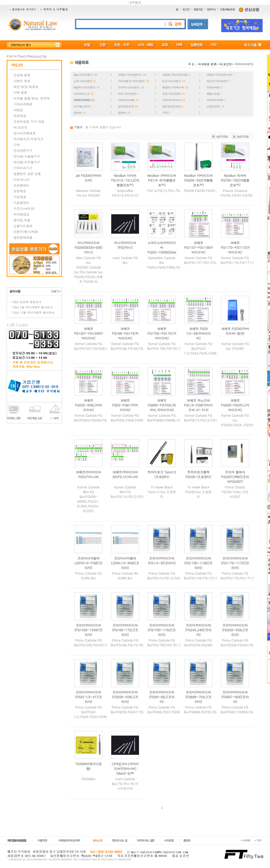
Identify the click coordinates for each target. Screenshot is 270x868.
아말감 (18, 110)
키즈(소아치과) (24, 208)
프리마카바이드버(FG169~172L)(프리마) (125, 630)
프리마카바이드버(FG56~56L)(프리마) (162, 697)
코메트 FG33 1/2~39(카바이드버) (198, 333)
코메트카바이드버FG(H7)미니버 (89, 474)
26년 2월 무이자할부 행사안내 (33, 307)
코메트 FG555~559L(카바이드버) (88, 405)
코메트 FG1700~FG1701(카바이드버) (162, 333)
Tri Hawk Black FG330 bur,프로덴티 (198, 492)
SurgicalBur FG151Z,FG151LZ (125, 193)
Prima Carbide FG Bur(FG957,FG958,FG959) (240, 709)
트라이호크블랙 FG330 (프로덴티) (198, 474)
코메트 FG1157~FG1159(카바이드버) (199, 247)
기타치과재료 (23, 104)
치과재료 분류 (207, 64)
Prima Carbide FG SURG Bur (89, 576)
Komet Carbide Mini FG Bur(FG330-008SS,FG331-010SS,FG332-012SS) (88, 499)
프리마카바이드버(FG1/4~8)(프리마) (162, 561)
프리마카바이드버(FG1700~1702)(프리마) (162, 630)
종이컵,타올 (22, 220)
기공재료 (20, 197)
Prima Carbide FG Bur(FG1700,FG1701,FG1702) (170, 642)
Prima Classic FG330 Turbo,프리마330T (235, 492)
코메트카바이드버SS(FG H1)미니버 (125, 474)
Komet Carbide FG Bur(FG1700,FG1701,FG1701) (170, 346)
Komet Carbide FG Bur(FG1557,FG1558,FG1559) (96, 346)
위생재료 (20, 116)
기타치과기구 (23, 168)
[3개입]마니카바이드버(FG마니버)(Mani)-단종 (125, 768)
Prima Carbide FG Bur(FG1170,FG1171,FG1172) (243, 576)
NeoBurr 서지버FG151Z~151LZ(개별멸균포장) (125, 180)
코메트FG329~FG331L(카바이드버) (235, 405)
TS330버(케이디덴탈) (88, 766)
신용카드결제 (23, 226)
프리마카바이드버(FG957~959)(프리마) (235, 697)
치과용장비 (21, 185)
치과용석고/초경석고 (28, 139)
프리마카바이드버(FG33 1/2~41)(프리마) (88, 697)
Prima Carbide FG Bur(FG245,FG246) (198, 642)
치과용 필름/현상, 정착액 (32, 98)
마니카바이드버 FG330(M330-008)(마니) (88, 247)
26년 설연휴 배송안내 (27, 302)
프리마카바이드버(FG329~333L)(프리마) (235, 630)
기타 (17, 145)
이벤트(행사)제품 (26, 232)
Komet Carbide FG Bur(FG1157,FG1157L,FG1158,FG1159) (214, 260)
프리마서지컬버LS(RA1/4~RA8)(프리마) (125, 563)
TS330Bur (88, 779)
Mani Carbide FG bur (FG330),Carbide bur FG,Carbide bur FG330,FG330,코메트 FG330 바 (88, 270)
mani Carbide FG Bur (125, 260)
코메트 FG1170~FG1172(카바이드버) (236, 247)
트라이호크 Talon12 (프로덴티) (162, 474)
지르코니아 (21, 179)
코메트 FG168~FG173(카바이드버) (125, 333)
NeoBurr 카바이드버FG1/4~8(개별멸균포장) (162, 180)
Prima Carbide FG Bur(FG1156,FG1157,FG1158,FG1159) (213, 576)
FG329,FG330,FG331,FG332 (205, 190)
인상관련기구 (23, 150)
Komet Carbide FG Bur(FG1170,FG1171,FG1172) (243, 260)
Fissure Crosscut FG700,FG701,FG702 (237, 193)
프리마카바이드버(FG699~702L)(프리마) (199, 697)
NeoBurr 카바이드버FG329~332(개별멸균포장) (198, 180)
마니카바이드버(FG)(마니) (125, 245)
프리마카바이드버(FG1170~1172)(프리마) (235, 563)
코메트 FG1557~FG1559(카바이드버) (89, 333)
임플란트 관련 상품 (27, 174)
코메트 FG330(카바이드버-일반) (235, 331)
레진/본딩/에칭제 (26, 87)
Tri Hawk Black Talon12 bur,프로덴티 (162, 492)
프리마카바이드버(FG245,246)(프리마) (198, 630)
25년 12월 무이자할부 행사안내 (33, 312)
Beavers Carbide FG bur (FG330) (89, 193)
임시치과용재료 (25, 133)
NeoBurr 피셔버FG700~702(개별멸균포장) (235, 180)
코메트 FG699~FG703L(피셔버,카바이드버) (162, 405)
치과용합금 (21, 214)
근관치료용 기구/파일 (29, 121)
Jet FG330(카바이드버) (89, 178)
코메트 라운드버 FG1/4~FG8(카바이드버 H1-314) (198, 405)
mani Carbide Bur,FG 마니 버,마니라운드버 (125, 784)
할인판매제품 (23, 237)
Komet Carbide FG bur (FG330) (235, 346)
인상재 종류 (22, 75)
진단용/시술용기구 (27, 156)
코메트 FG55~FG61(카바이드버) (125, 405)
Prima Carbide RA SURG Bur (125, 576)
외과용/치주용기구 (27, 162)
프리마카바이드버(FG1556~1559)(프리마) (88, 630)
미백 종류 (20, 92)
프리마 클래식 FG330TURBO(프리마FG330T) (235, 477)
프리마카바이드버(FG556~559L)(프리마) (125, 697)
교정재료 (20, 191)
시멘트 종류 (22, 81)
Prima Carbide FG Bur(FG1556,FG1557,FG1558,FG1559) (103, 642)
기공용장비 (21, 203)
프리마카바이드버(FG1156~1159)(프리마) (198, 563)
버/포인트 (20, 127)
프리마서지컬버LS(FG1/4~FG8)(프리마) (89, 563)
